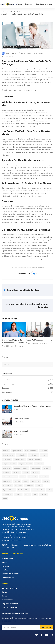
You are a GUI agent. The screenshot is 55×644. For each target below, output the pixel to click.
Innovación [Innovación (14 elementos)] (33, 477)
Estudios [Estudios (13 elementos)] (6, 472)
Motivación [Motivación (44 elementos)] (7, 485)
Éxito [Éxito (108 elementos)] (5, 499)
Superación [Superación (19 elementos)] (7, 494)
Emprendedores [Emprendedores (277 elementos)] (34, 459)
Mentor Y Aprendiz (21, 431)
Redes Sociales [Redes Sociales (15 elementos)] (38, 490)
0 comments (7, 57)
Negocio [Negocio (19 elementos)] (18, 485)
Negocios (34, 47)
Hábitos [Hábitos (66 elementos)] (35, 472)
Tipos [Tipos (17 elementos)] (27, 494)
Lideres (34, 268)
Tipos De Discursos (34, 340)
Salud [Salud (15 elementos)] (50, 490)
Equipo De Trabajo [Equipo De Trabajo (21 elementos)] (21, 468)
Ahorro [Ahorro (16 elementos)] (6, 451)
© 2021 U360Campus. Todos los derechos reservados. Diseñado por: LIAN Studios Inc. (27, 546)
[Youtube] (47, 635)
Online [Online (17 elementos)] (39, 485)
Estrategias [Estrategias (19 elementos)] (36, 468)
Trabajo (41, 268)
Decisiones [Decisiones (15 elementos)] (33, 455)
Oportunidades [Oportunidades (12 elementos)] (9, 490)
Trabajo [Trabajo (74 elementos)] (43, 494)
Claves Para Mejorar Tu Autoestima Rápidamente (13, 341)
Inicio (4, 11)
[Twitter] (37, 635)
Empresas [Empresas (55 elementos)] (7, 468)
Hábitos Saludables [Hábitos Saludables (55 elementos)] (10, 477)
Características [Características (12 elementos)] (31, 451)
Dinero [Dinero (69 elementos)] (44, 455)
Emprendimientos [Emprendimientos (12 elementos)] (25, 464)
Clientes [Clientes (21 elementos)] (44, 451)
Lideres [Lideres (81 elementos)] (17, 481)
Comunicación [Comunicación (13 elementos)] (8, 455)
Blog (9, 11)
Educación (17, 11)
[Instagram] (52, 635)
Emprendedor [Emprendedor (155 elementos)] (19, 459)
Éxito (29, 268)
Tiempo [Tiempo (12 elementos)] (18, 494)
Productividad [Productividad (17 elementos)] (23, 490)
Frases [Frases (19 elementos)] (26, 472)
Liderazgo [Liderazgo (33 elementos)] (7, 481)
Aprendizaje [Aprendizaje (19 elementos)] (17, 451)
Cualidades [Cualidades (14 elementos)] (21, 455)
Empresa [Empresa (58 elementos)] (39, 464)
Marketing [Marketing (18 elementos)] (36, 481)
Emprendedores (21, 47)
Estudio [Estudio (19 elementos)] (47, 468)
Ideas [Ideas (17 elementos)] (23, 477)
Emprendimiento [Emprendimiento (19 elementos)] (9, 464)
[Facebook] (42, 635)
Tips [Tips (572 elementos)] (35, 494)
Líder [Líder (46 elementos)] (26, 481)
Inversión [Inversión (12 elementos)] (44, 477)
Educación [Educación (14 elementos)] (7, 459)
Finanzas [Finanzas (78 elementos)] (17, 472)
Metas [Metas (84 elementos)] (46, 481)
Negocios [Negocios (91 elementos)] (29, 485)
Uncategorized (27, 392)
